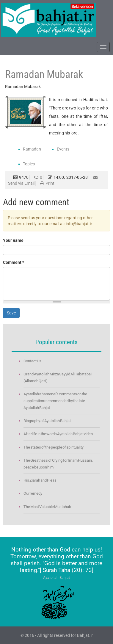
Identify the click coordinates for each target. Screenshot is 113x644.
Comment (14, 262)
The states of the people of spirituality (54, 447)
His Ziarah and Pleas (40, 480)
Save (11, 313)
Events (63, 149)
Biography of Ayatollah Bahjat (47, 421)
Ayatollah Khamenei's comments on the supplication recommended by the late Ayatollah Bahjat (55, 401)
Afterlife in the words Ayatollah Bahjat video (58, 434)
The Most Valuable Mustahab (47, 507)
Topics (29, 164)
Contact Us (32, 361)
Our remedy (33, 493)
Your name (13, 240)
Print (47, 183)
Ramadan (32, 149)
